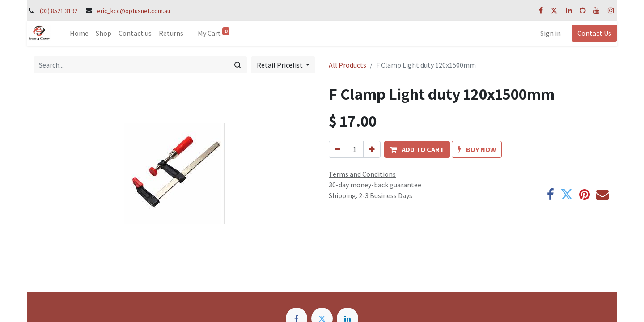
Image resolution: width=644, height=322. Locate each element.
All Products (347, 65)
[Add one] (372, 149)
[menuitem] (79, 33)
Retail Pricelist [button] (280, 65)
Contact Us (594, 33)
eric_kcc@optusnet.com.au (134, 11)
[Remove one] (337, 149)
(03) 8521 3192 (59, 11)
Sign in (551, 33)
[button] (417, 149)
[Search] (238, 65)
